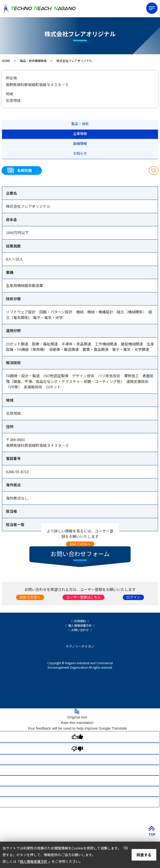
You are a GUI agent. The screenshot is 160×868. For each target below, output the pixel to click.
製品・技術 (80, 124)
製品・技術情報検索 (33, 61)
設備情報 (80, 143)
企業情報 (80, 133)
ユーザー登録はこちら (83, 597)
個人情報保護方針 (80, 625)
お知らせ (80, 153)
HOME (6, 61)
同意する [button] (144, 855)
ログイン (133, 597)
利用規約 (80, 621)
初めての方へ (80, 544)
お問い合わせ (80, 630)
